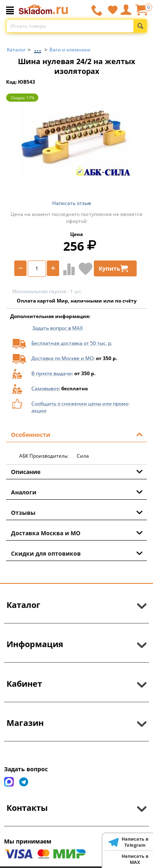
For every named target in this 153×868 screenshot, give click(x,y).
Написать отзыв (72, 203)
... (38, 48)
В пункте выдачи (52, 373)
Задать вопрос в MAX (58, 328)
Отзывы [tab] (77, 512)
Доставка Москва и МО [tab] (77, 532)
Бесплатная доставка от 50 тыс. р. (72, 343)
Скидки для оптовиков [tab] (77, 553)
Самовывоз (45, 388)
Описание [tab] (77, 471)
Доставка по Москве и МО (62, 358)
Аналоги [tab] (77, 492)
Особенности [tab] (77, 434)
